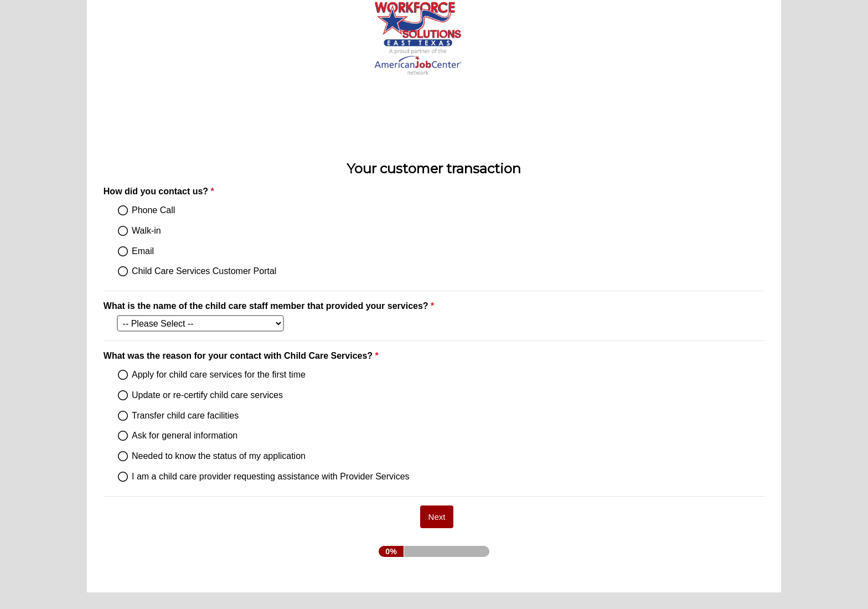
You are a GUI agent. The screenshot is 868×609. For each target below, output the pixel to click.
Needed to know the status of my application (219, 456)
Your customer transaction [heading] (434, 169)
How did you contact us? (213, 191)
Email (143, 251)
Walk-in (146, 231)
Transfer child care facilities (185, 416)
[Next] (437, 517)
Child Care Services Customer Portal (204, 271)
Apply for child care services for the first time (219, 375)
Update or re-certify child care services (207, 395)
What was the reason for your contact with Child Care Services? (295, 356)
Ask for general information (185, 435)
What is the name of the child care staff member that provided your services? (270, 306)
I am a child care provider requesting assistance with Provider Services (271, 476)
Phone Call (153, 210)
